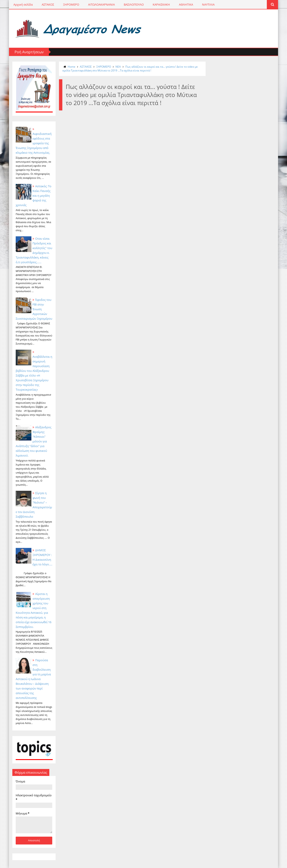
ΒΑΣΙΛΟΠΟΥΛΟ (134, 4)
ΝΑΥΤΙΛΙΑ (208, 4)
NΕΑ (118, 67)
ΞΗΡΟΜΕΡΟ (71, 4)
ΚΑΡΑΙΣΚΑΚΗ (161, 4)
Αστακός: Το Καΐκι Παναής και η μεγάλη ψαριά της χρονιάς (34, 196)
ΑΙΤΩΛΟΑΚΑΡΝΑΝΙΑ (101, 4)
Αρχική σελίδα (23, 4)
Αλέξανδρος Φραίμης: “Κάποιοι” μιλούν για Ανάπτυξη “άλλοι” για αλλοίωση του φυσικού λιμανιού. (34, 441)
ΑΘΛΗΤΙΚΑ (186, 4)
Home (72, 67)
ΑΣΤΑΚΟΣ (48, 4)
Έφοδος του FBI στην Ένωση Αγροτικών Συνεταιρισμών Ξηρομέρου (34, 309)
